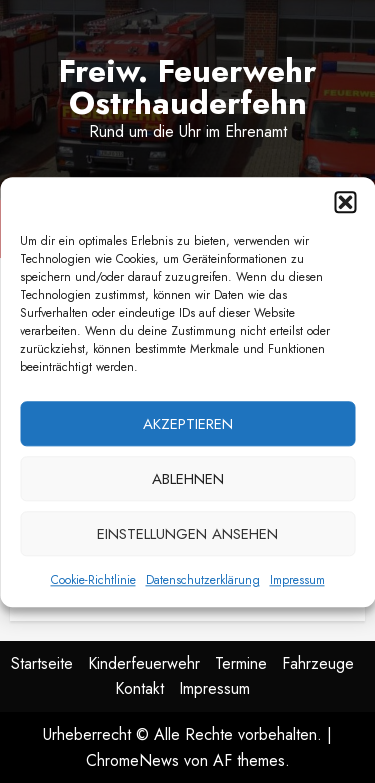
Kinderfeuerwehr (144, 663)
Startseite (42, 663)
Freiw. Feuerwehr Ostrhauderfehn (187, 87)
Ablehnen (188, 484)
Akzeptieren (188, 429)
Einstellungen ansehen (187, 539)
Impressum (297, 586)
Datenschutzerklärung (203, 586)
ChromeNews (132, 760)
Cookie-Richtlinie (93, 586)
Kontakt (139, 688)
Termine (241, 663)
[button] (345, 208)
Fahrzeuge (318, 663)
